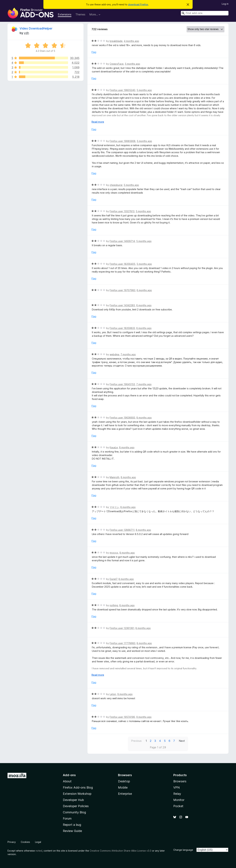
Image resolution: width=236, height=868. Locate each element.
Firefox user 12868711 (122, 530)
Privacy (12, 842)
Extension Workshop (77, 794)
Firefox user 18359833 (122, 328)
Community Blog (74, 812)
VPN (176, 787)
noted (39, 851)
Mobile (123, 787)
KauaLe (114, 447)
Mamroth (114, 477)
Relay (177, 794)
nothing (114, 605)
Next (182, 741)
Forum (67, 818)
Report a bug (72, 825)
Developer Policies (76, 806)
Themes (80, 14)
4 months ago (131, 41)
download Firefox (138, 4)
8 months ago (144, 418)
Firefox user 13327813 (122, 211)
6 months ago (144, 290)
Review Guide (72, 831)
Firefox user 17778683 (122, 643)
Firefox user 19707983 (122, 290)
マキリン (114, 507)
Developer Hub (73, 800)
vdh (26, 33)
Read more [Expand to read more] (98, 122)
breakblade (116, 41)
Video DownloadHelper (36, 28)
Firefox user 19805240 (122, 90)
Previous (136, 741)
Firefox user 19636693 (122, 418)
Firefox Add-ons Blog (78, 787)
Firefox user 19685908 (123, 141)
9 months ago (125, 694)
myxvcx (114, 553)
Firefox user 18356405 (122, 264)
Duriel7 (113, 579)
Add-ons (69, 775)
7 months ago (128, 354)
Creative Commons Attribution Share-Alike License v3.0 (121, 851)
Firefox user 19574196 (122, 717)
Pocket (178, 806)
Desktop (124, 781)
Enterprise (125, 794)
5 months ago (132, 64)
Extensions (65, 14)
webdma (114, 354)
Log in (225, 4)
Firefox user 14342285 (122, 305)
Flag (94, 52)
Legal (38, 842)
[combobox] (205, 13)
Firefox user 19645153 (122, 384)
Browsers (180, 781)
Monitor (179, 800)
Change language (183, 850)
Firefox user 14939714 (122, 241)
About (67, 781)
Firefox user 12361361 (122, 628)
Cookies (25, 842)
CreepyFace (117, 64)
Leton (113, 694)
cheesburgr (116, 185)
